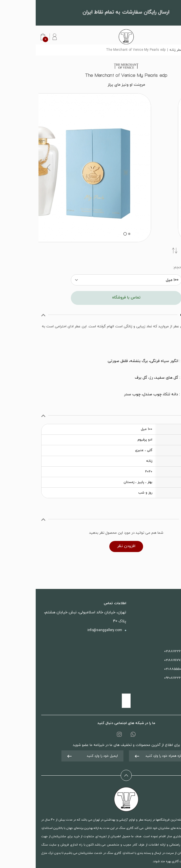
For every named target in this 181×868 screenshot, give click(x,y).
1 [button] (93, 234)
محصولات (164, 613)
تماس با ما (163, 621)
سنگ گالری (167, 50)
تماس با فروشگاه (91, 298)
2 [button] (89, 234)
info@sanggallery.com (69, 630)
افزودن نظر (91, 546)
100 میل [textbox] (136, 280)
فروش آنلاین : (150, 669)
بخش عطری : (150, 651)
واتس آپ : (150, 678)
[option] (91, 168)
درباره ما (165, 630)
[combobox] (91, 280)
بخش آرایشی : (150, 660)
